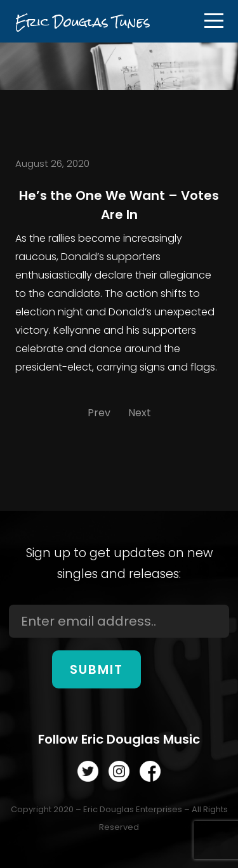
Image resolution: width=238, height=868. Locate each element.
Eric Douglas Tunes (83, 22)
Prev (99, 413)
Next (140, 413)
